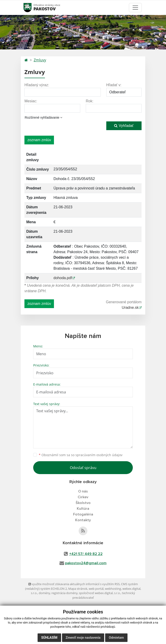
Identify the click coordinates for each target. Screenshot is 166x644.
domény (44, 593)
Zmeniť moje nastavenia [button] (83, 638)
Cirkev (83, 497)
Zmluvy (40, 60)
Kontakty (83, 520)
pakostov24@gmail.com (86, 563)
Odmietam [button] (116, 638)
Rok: (90, 101)
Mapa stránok (78, 589)
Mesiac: (31, 101)
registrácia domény (64, 593)
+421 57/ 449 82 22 (86, 554)
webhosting (113, 589)
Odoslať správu (83, 468)
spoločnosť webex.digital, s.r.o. (100, 593)
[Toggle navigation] (135, 8)
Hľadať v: (114, 85)
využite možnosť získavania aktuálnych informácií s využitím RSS (74, 584)
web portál (96, 589)
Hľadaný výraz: (37, 85)
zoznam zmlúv (39, 140)
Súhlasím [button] (49, 638)
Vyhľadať (124, 126)
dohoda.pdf (63, 278)
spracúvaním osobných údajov (99, 455)
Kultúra (83, 509)
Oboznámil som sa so (81, 455)
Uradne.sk (130, 308)
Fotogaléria (83, 514)
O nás (83, 491)
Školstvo (83, 503)
